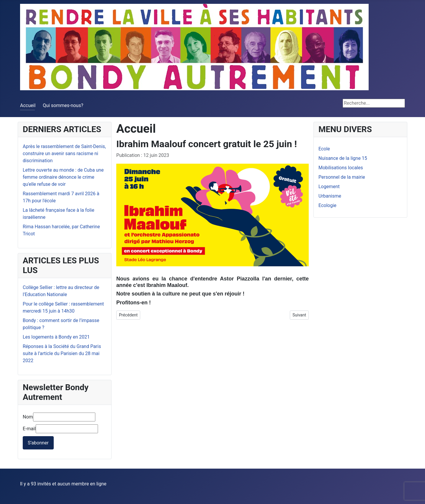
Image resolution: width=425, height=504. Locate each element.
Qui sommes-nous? (63, 105)
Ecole (324, 149)
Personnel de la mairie (342, 177)
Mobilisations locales (341, 168)
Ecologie (327, 205)
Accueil (28, 105)
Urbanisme (330, 196)
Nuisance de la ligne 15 (343, 158)
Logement (329, 187)
